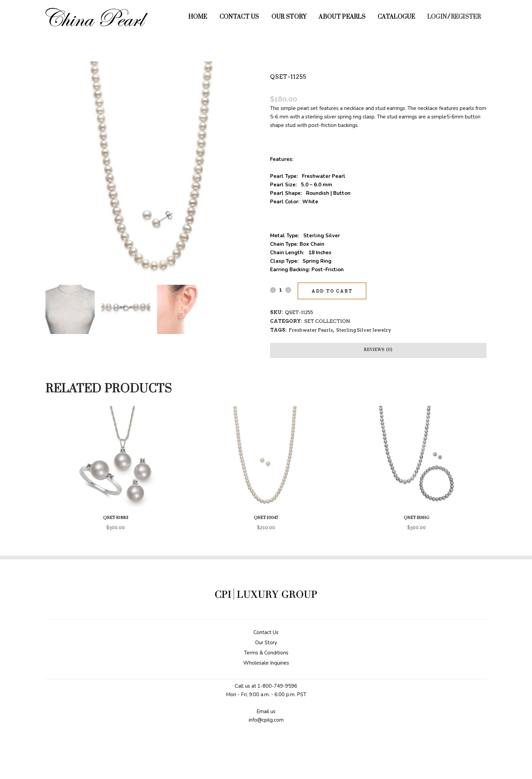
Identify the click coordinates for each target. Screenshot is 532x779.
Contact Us (266, 632)
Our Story (266, 643)
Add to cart (332, 291)
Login (437, 17)
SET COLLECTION (327, 321)
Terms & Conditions (266, 653)
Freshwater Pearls (311, 330)
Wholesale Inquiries (266, 663)
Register (466, 17)
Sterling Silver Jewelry (364, 330)
